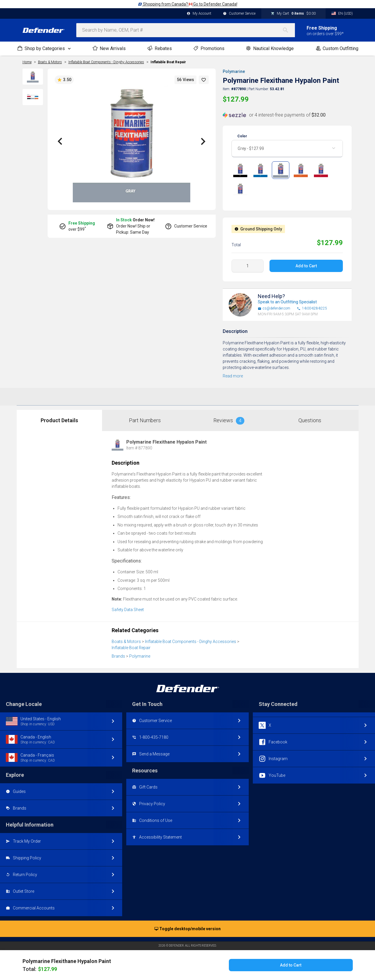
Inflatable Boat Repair (168, 62)
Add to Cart (306, 266)
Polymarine (234, 71)
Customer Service (239, 14)
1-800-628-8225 (312, 308)
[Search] (288, 30)
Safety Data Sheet (128, 610)
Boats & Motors (126, 642)
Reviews (229, 421)
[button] (204, 80)
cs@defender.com (274, 308)
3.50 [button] (64, 80)
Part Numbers (145, 420)
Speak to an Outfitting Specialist (287, 302)
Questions (310, 420)
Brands (118, 656)
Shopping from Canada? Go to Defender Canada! (188, 4)
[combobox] (186, 30)
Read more (233, 376)
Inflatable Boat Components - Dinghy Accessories (191, 642)
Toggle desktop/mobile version (187, 929)
